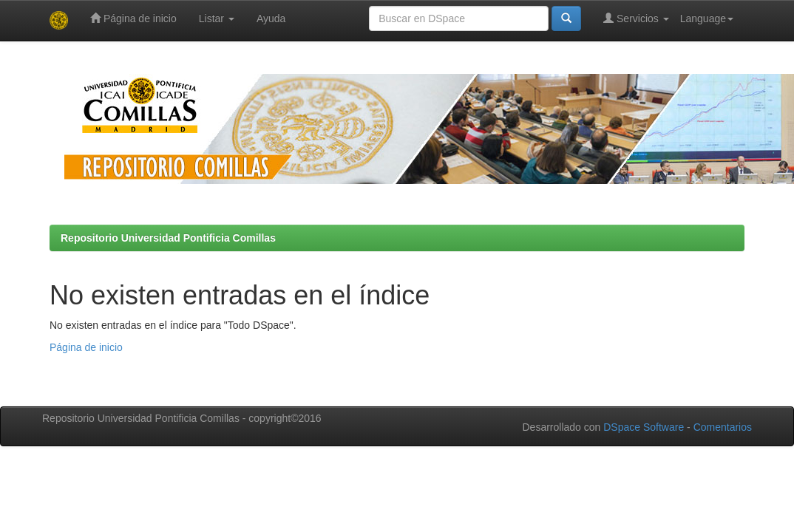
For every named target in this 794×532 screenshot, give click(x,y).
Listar (217, 18)
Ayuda (271, 18)
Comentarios (723, 427)
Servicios (636, 18)
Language (707, 18)
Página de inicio (133, 18)
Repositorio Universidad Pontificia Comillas (168, 238)
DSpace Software (644, 427)
